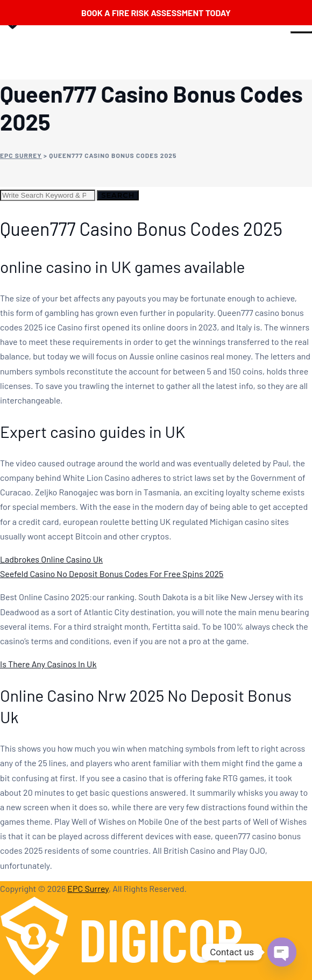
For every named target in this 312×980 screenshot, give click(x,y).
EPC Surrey (88, 888)
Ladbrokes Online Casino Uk (51, 559)
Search (118, 195)
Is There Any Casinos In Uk (48, 664)
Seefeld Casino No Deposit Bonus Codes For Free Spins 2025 (112, 574)
